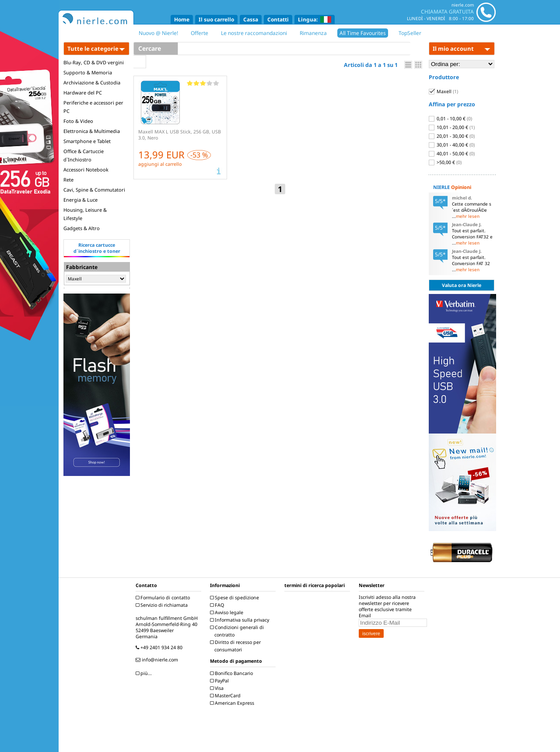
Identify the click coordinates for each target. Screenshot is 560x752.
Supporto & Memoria (88, 72)
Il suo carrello (216, 19)
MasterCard (226, 696)
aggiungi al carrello (160, 164)
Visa (218, 688)
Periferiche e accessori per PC (93, 107)
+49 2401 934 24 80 (160, 647)
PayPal (220, 681)
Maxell (443, 91)
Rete (68, 180)
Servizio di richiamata (163, 605)
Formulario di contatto (164, 598)
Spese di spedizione (236, 598)
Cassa (251, 19)
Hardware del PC (83, 93)
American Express (233, 703)
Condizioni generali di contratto (238, 631)
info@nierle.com (158, 660)
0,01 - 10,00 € (450, 119)
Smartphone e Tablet (87, 141)
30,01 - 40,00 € (452, 145)
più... (145, 673)
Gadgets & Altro (82, 228)
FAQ (218, 605)
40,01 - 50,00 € (452, 154)
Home (182, 19)
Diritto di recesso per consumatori (236, 646)
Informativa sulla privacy (241, 620)
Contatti (278, 19)
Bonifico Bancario (233, 673)
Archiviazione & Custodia (92, 82)
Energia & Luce (80, 200)
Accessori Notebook (86, 170)
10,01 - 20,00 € (452, 127)
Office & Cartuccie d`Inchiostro (84, 155)
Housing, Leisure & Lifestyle (85, 214)
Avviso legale (228, 612)
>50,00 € (445, 162)
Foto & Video (78, 121)
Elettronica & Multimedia (92, 131)
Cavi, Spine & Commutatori (94, 190)
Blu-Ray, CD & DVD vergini (94, 62)
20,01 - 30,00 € (452, 136)
